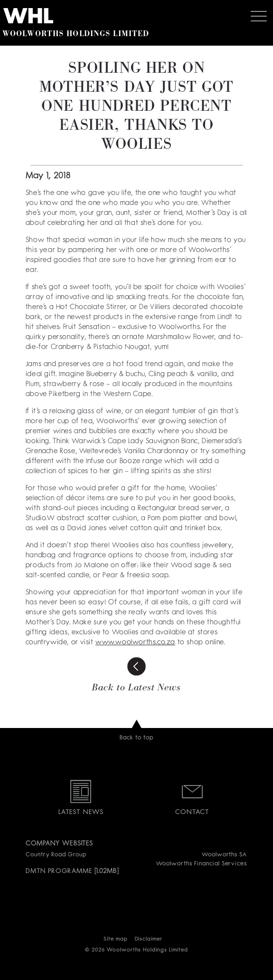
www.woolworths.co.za (135, 643)
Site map (116, 939)
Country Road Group (56, 855)
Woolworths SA (224, 855)
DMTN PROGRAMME (59, 871)
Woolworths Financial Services (202, 864)
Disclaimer (149, 939)
